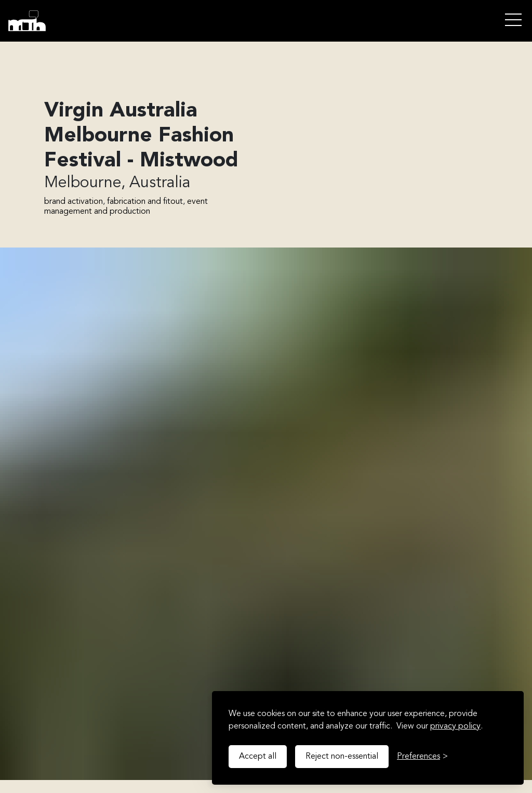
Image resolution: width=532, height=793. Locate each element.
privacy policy (455, 726)
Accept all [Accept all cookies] (258, 757)
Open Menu (513, 21)
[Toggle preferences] (422, 757)
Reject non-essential (342, 757)
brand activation (74, 202)
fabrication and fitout (145, 202)
